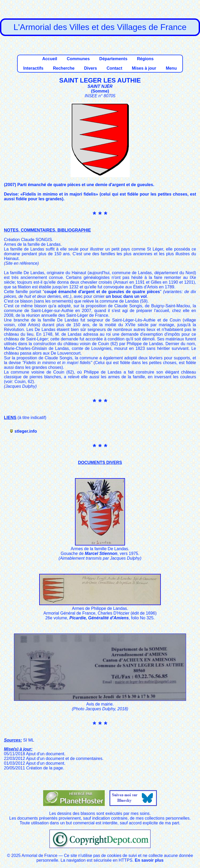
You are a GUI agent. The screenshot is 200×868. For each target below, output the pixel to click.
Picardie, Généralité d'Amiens (99, 618)
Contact (114, 68)
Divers (91, 68)
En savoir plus (149, 860)
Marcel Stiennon (101, 553)
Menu (171, 68)
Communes (78, 59)
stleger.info (26, 431)
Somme (100, 91)
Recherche (64, 68)
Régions (145, 59)
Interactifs (33, 68)
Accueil (50, 59)
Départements (113, 59)
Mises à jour (144, 68)
